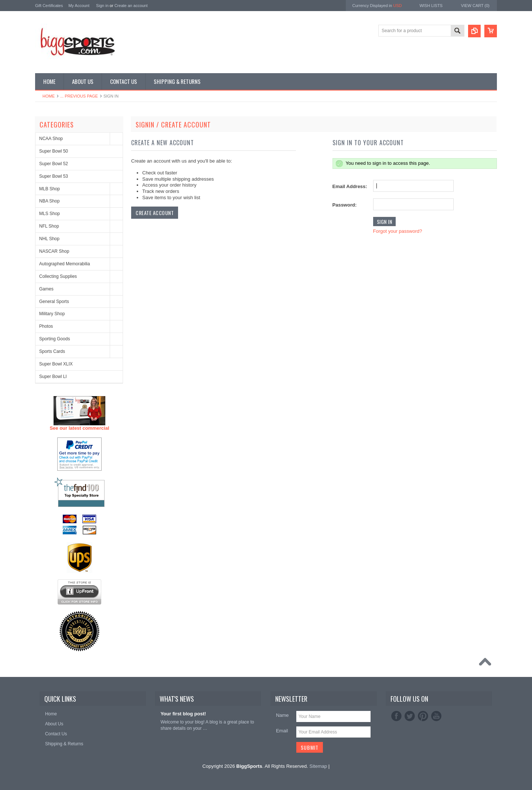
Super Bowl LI (53, 377)
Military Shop (52, 314)
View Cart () (475, 6)
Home (49, 96)
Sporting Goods (54, 339)
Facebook (396, 716)
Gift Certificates (49, 6)
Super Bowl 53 (54, 176)
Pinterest (423, 716)
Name (282, 715)
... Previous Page (79, 96)
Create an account (131, 6)
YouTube (436, 716)
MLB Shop (50, 189)
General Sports (54, 302)
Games (46, 289)
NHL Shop (49, 239)
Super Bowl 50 (54, 151)
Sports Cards (52, 351)
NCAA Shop (51, 139)
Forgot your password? (398, 231)
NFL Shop (49, 226)
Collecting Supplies (58, 276)
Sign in (102, 6)
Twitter (410, 716)
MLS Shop (50, 214)
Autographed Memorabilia (64, 264)
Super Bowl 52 (54, 164)
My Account (79, 6)
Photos (46, 326)
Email (282, 731)
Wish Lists (431, 6)
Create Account (155, 213)
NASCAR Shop (54, 251)
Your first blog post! (183, 714)
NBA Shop (49, 201)
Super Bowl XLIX (56, 364)
